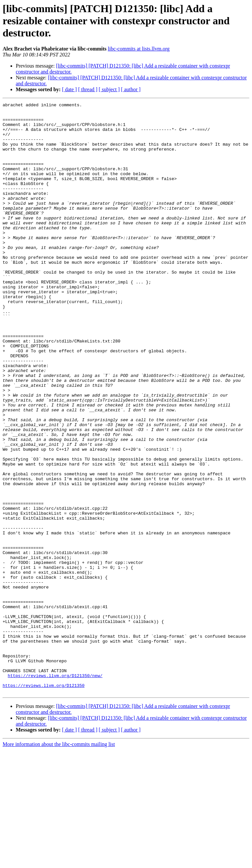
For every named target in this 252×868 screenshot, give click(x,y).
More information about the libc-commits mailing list (59, 862)
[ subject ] (109, 89)
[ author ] (131, 89)
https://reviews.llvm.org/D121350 (44, 802)
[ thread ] (88, 89)
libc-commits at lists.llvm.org (139, 49)
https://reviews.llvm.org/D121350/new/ (55, 791)
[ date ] (69, 89)
